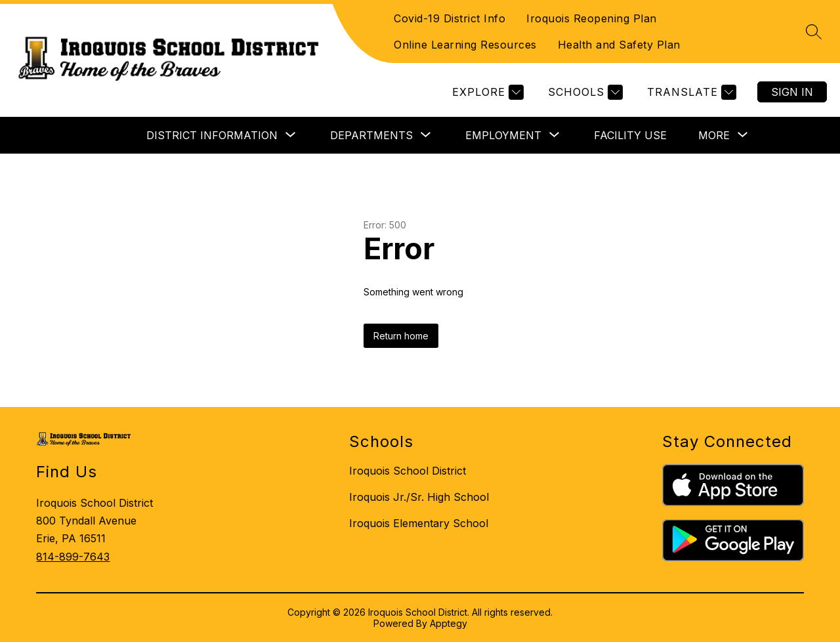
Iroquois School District (408, 471)
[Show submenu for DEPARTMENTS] (371, 135)
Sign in (792, 92)
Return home (401, 336)
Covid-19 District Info (450, 18)
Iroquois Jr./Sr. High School (419, 497)
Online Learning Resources (465, 45)
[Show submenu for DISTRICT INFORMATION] (212, 135)
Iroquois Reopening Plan (592, 18)
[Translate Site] (690, 92)
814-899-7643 (73, 557)
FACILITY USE (630, 135)
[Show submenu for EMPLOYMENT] (503, 135)
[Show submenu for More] (714, 135)
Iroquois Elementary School (419, 523)
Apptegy (449, 623)
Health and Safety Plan (619, 45)
